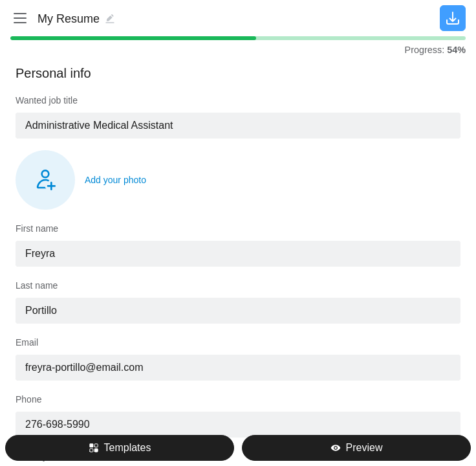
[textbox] (238, 126)
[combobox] (238, 126)
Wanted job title (47, 100)
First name (37, 228)
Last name (37, 285)
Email (27, 342)
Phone (28, 399)
